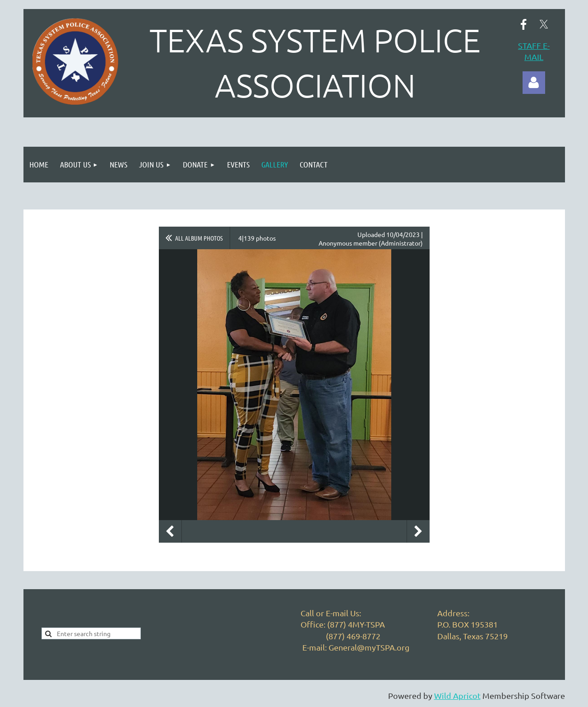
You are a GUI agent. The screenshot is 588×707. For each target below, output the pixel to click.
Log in (534, 83)
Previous (170, 531)
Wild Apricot (457, 695)
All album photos (199, 238)
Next (418, 531)
